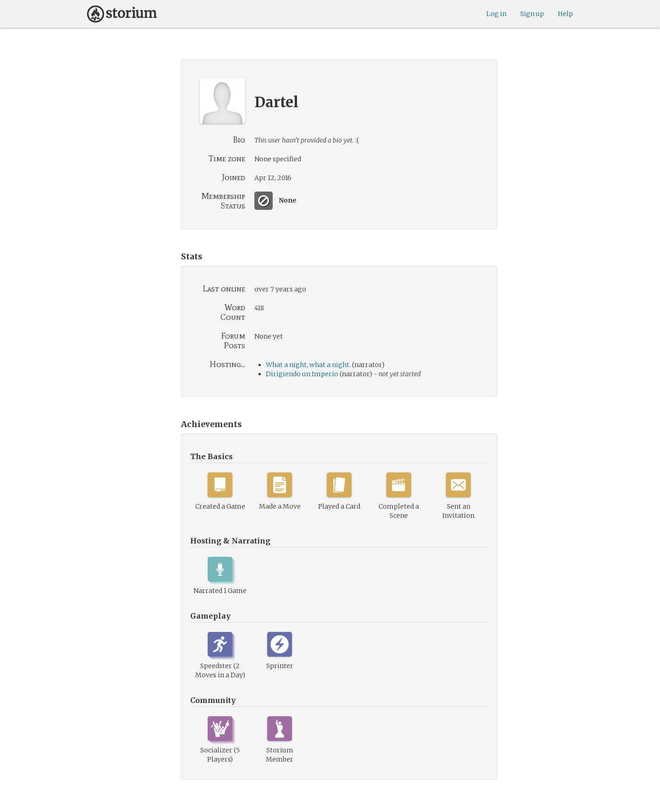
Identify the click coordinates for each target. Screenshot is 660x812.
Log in (496, 14)
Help (565, 14)
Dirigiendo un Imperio (302, 374)
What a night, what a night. (308, 365)
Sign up (532, 14)
